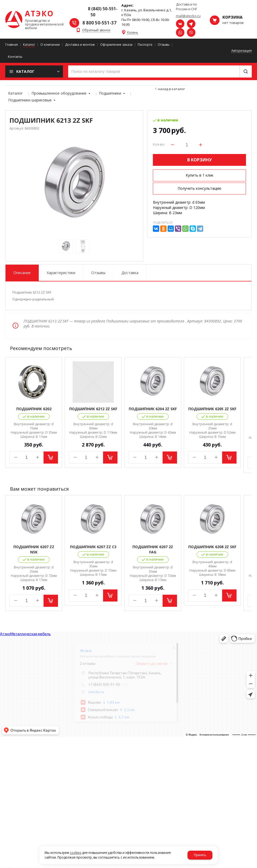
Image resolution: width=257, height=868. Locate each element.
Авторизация (242, 51)
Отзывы (98, 273)
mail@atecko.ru (188, 16)
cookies (76, 853)
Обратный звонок (96, 30)
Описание (22, 273)
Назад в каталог (171, 89)
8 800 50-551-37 (99, 23)
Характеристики (61, 273)
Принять (200, 855)
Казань (133, 33)
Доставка (130, 273)
